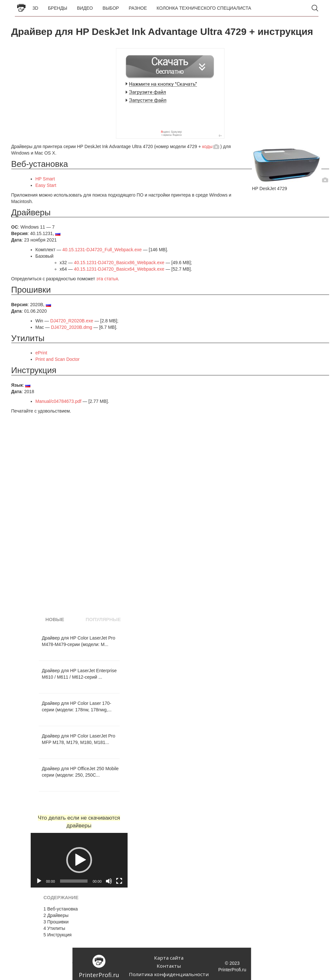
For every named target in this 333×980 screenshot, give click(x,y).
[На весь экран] (119, 881)
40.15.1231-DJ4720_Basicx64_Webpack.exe (119, 269)
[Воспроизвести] (39, 881)
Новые (55, 619)
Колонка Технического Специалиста (204, 8)
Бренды (57, 8)
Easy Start (46, 185)
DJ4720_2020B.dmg (72, 327)
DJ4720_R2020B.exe (72, 321)
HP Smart (45, 179)
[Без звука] (109, 881)
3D (36, 8)
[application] (79, 860)
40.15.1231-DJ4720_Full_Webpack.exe (102, 250)
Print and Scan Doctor (58, 359)
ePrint (42, 353)
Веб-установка (61, 909)
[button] (79, 860)
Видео (85, 8)
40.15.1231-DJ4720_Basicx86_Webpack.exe (119, 263)
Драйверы (56, 915)
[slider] (74, 881)
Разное (138, 8)
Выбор (111, 8)
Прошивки (56, 922)
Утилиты (54, 928)
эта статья (107, 279)
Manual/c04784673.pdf (58, 401)
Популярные (103, 619)
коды (207, 146)
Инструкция (58, 935)
